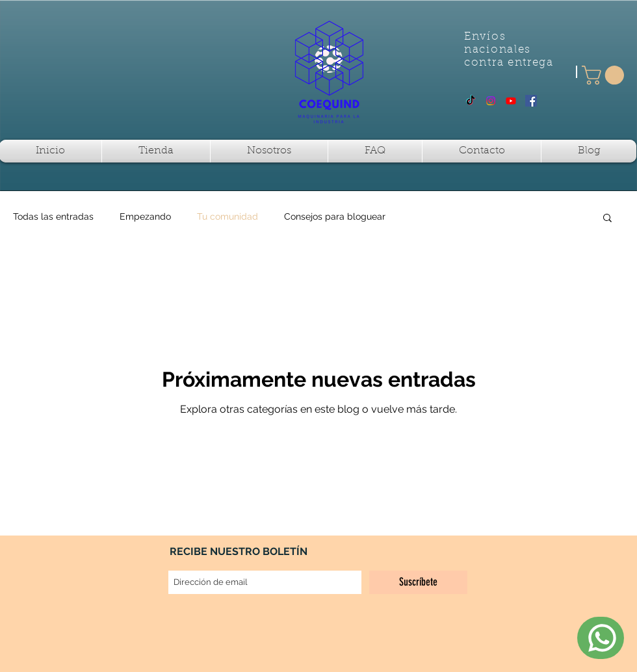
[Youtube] (511, 101)
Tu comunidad (227, 216)
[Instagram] (491, 101)
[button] (605, 75)
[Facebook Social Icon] (531, 101)
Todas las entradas (53, 216)
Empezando (145, 216)
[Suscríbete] (418, 582)
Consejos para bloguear (335, 216)
